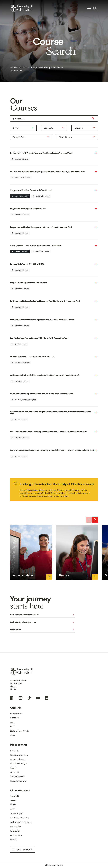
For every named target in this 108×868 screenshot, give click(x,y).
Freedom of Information (20, 818)
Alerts (12, 735)
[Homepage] (21, 9)
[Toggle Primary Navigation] (89, 9)
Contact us (14, 718)
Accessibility (15, 796)
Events (13, 726)
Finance (64, 575)
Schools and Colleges (18, 763)
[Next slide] (95, 520)
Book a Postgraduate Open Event (43, 622)
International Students (19, 755)
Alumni (13, 768)
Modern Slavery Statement (21, 822)
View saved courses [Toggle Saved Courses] (54, 865)
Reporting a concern (18, 781)
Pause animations (22, 850)
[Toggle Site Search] (95, 9)
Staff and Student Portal (20, 731)
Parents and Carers (18, 759)
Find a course (43, 630)
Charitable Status (17, 813)
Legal (12, 809)
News (12, 722)
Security (13, 840)
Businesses (14, 772)
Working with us (17, 835)
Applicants (14, 750)
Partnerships (15, 831)
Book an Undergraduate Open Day (43, 615)
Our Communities (17, 777)
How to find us (16, 713)
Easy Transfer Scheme (36, 490)
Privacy (13, 805)
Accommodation (24, 575)
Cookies (13, 800)
